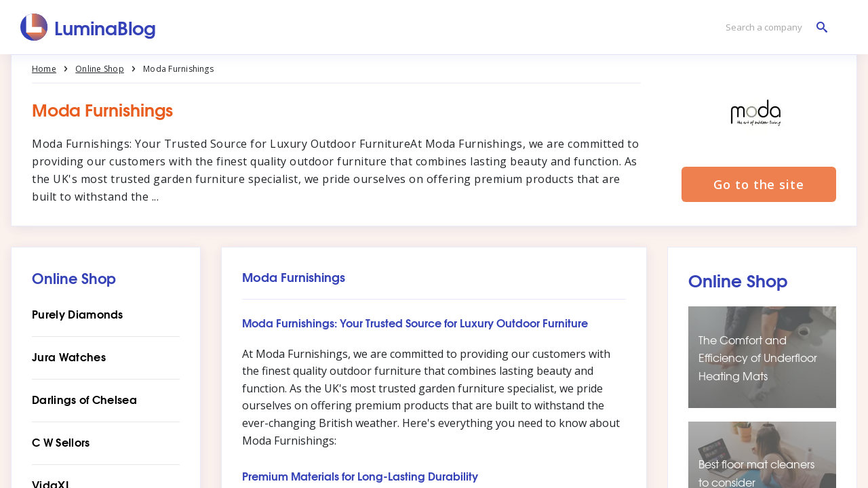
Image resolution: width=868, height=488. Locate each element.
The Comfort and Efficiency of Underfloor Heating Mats (758, 358)
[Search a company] (773, 27)
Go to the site (759, 184)
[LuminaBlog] (88, 27)
